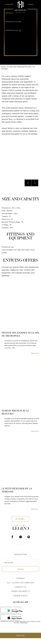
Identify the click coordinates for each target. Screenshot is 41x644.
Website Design (24, 623)
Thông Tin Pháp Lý (20, 591)
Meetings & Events (12, 13)
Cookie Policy (20, 596)
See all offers (20, 519)
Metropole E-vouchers (13, 22)
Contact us (20, 587)
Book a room (21, 635)
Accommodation (11, 4)
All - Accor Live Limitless (20, 583)
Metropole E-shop (12, 30)
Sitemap (20, 578)
